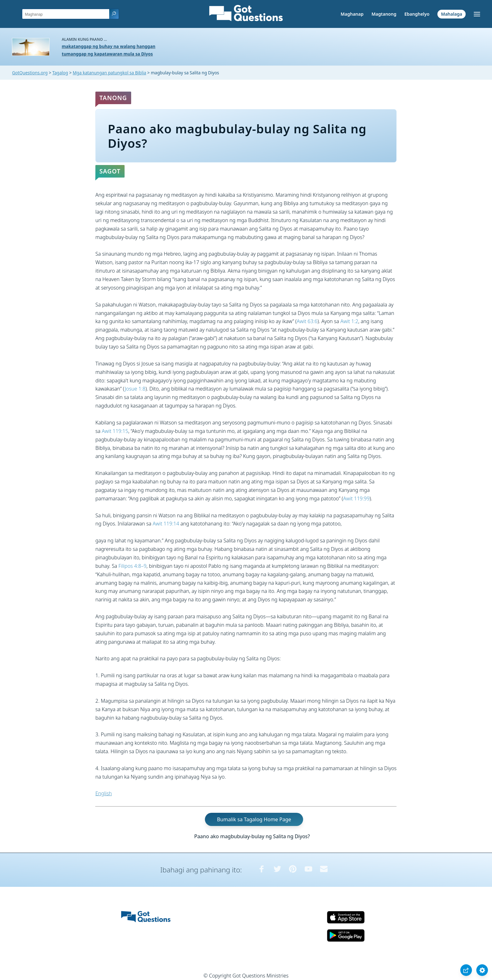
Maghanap (352, 14)
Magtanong (384, 14)
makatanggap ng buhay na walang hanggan (109, 46)
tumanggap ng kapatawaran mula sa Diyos (107, 54)
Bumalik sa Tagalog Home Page (254, 819)
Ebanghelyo (417, 14)
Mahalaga (451, 14)
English (104, 793)
